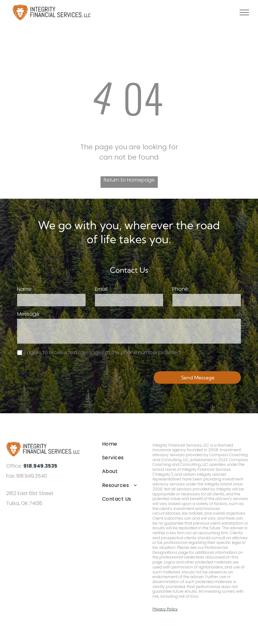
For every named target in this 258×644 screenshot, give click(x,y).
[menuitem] (122, 444)
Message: (29, 314)
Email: (102, 289)
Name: (25, 289)
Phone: (181, 289)
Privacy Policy (165, 609)
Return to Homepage (129, 180)
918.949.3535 (40, 466)
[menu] (244, 12)
